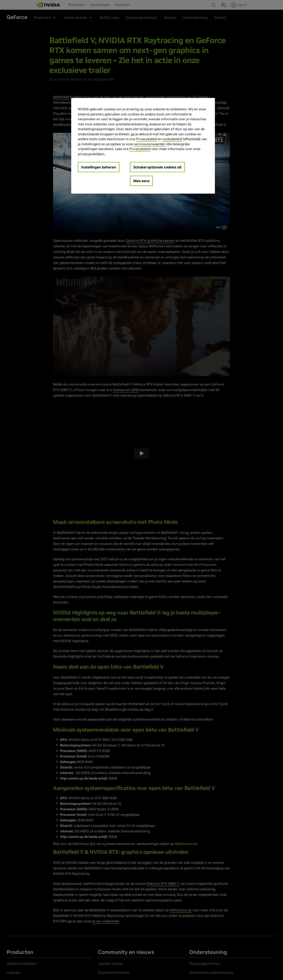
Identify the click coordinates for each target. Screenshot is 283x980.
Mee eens (141, 181)
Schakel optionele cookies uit (157, 167)
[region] (143, 146)
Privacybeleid (147, 139)
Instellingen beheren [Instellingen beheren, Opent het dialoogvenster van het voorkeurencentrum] (99, 167)
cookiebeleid (172, 139)
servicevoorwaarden (150, 144)
